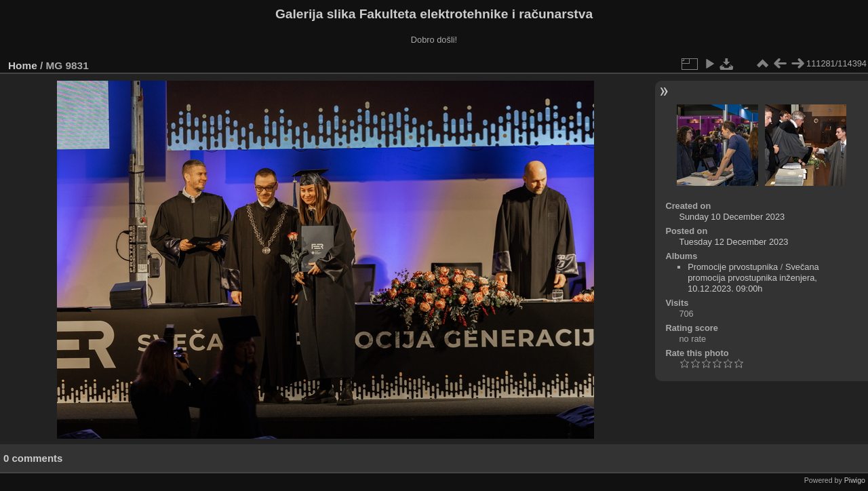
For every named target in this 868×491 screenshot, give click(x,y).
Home (23, 65)
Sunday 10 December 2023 (732, 217)
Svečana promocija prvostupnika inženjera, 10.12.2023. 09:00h (753, 278)
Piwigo (855, 480)
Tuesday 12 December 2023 (733, 242)
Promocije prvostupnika (733, 267)
